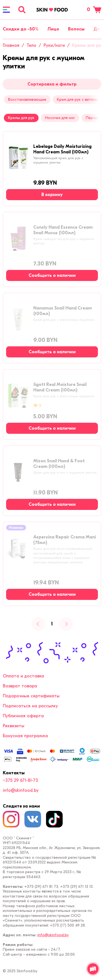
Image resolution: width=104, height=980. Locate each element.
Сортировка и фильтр (52, 84)
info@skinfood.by (21, 790)
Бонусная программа (25, 736)
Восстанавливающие (27, 100)
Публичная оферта (23, 716)
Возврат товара (20, 686)
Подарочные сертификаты (31, 696)
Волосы (76, 29)
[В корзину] (52, 195)
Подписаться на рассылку (30, 706)
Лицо (53, 29)
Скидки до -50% (21, 29)
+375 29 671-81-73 (20, 780)
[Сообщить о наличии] (52, 275)
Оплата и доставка (23, 676)
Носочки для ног (60, 118)
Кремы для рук (21, 118)
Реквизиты (14, 726)
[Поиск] (22, 10)
